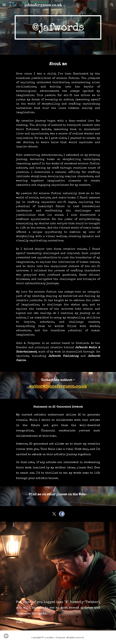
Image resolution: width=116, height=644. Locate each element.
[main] (58, 27)
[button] (4, 5)
